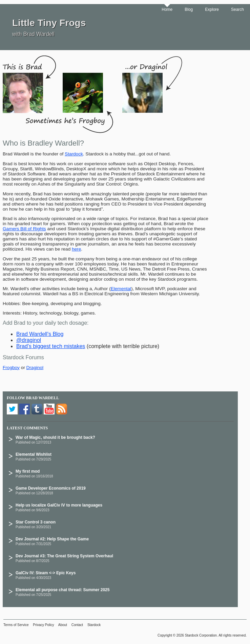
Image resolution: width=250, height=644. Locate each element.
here (76, 249)
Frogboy (11, 368)
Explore (212, 9)
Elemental (121, 289)
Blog (189, 9)
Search (237, 9)
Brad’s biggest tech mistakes (51, 346)
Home (167, 9)
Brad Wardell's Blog (40, 334)
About (63, 625)
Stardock (74, 154)
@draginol (29, 340)
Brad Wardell (43, 398)
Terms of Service (16, 625)
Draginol (35, 368)
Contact (77, 625)
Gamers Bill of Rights (24, 229)
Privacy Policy (43, 625)
